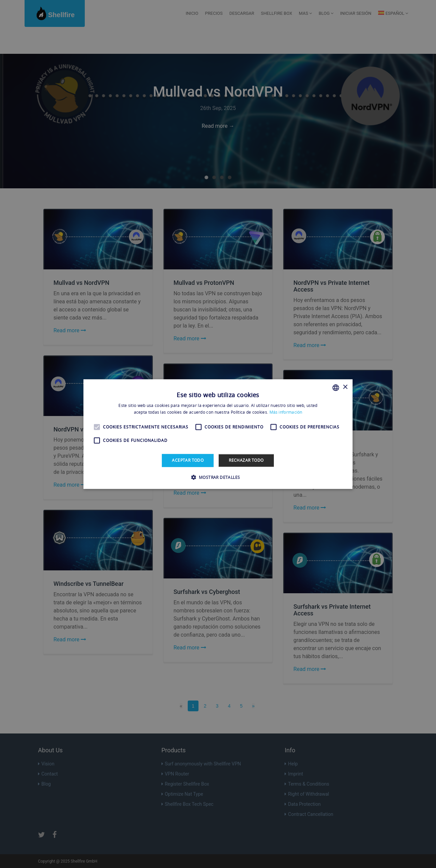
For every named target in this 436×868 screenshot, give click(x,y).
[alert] (218, 434)
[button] (218, 477)
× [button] (345, 387)
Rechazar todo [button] (246, 460)
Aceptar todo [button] (188, 460)
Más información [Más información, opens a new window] (286, 412)
